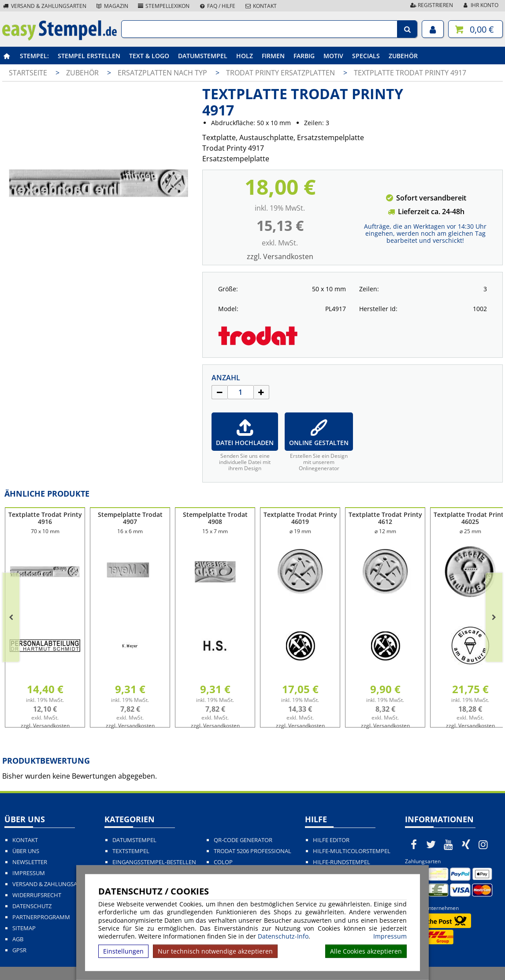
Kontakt (260, 6)
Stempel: (34, 56)
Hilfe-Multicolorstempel (352, 851)
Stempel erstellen (89, 56)
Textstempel (131, 851)
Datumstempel (203, 56)
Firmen (273, 56)
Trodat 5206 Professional (252, 851)
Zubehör (403, 56)
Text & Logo (149, 56)
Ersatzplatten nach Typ (163, 73)
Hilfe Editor (331, 840)
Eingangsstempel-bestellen (154, 862)
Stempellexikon (163, 6)
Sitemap (24, 928)
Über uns (26, 851)
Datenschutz (32, 906)
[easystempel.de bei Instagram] (483, 844)
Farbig (304, 56)
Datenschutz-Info (283, 936)
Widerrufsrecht (37, 895)
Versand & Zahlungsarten (44, 6)
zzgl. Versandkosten (280, 256)
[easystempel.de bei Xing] (466, 844)
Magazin (112, 6)
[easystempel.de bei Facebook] (414, 844)
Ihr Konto (480, 5)
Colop (223, 862)
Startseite (28, 73)
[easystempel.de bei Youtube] (449, 844)
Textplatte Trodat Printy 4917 (410, 73)
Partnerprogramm (41, 917)
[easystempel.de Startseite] (59, 38)
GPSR (19, 950)
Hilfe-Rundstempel (342, 862)
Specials (366, 56)
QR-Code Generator (243, 840)
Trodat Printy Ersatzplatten (281, 73)
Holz (245, 56)
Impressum (390, 936)
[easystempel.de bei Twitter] (431, 844)
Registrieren (431, 5)
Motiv (333, 56)
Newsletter (30, 862)
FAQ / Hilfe (217, 6)
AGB (18, 939)
